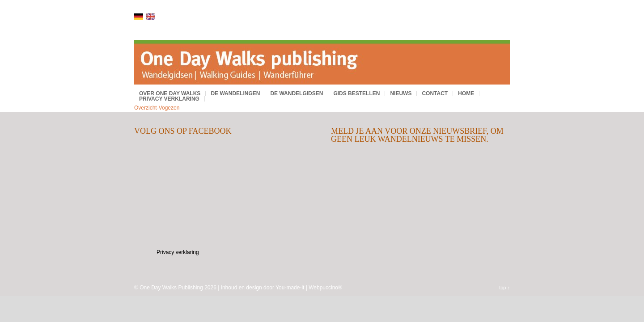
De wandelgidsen (297, 93)
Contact (435, 93)
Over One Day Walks (170, 93)
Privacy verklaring (169, 99)
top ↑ (504, 288)
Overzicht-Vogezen (157, 108)
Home (466, 93)
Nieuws (401, 93)
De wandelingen (235, 93)
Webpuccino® (325, 288)
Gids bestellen (356, 93)
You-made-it (290, 288)
